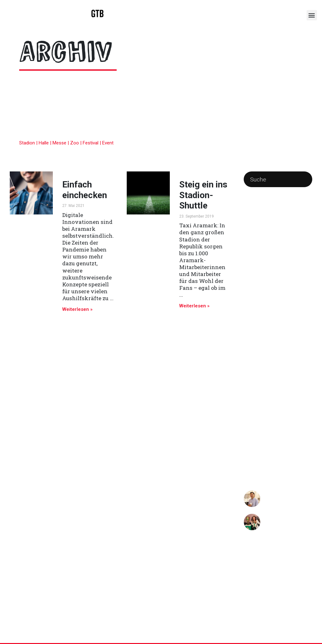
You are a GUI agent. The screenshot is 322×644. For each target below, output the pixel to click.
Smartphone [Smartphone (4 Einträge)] (282, 358)
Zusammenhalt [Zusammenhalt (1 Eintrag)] (272, 404)
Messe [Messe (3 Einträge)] (296, 312)
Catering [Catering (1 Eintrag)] (250, 241)
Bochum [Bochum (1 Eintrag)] (276, 232)
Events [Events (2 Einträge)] (271, 249)
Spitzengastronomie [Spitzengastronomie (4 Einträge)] (270, 367)
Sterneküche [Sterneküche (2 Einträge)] (257, 376)
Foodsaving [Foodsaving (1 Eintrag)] (252, 259)
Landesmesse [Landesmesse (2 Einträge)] (258, 312)
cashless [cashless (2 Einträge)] (293, 231)
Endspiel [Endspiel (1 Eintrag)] (293, 241)
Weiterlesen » (77, 309)
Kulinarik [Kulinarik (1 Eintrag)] (293, 303)
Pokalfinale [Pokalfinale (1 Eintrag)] (252, 340)
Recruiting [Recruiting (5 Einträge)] (259, 348)
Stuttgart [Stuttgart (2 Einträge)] (253, 394)
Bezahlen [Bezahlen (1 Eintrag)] (262, 232)
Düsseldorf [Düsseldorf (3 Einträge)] (271, 240)
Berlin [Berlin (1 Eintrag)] (248, 232)
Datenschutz (266, 622)
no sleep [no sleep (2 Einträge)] (291, 330)
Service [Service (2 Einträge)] (283, 349)
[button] (312, 15)
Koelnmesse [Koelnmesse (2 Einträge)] (257, 303)
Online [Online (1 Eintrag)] (307, 331)
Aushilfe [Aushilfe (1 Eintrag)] (300, 221)
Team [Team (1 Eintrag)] (268, 395)
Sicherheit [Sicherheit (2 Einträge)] (254, 358)
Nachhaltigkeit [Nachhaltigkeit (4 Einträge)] (277, 321)
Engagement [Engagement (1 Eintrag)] (253, 250)
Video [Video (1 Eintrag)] (278, 395)
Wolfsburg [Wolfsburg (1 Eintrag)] (251, 404)
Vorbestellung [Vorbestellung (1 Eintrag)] (294, 395)
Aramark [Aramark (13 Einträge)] (261, 219)
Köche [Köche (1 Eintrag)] (306, 303)
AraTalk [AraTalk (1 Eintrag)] (286, 221)
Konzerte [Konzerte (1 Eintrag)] (278, 303)
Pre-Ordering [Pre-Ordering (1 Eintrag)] (272, 340)
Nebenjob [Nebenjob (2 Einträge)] (253, 330)
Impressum (297, 622)
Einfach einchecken (85, 190)
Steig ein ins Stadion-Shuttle (203, 195)
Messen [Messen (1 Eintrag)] (250, 322)
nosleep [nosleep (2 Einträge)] (273, 330)
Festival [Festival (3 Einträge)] (289, 249)
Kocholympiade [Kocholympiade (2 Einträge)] (289, 294)
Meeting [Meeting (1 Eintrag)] (280, 313)
